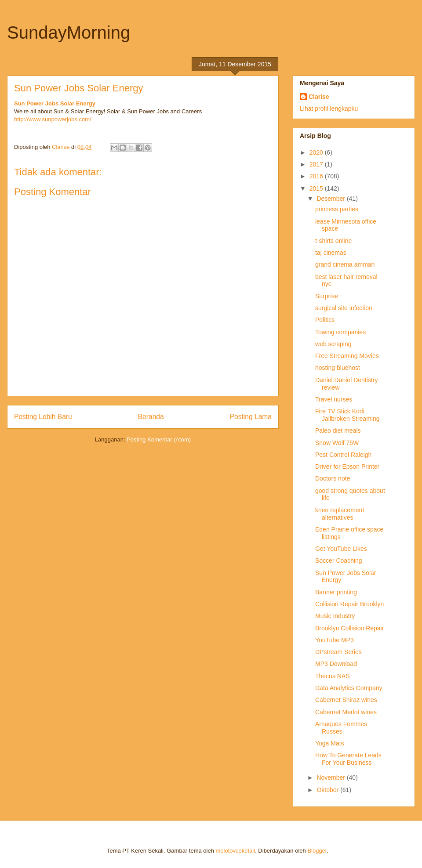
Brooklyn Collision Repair (349, 628)
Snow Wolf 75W (337, 443)
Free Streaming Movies (347, 356)
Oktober (328, 790)
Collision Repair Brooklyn (349, 604)
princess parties (337, 209)
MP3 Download (336, 664)
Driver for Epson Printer (347, 467)
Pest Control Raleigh (343, 455)
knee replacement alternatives (340, 514)
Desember (331, 199)
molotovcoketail (236, 851)
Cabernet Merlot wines (346, 712)
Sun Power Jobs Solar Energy (55, 103)
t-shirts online (333, 241)
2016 (317, 176)
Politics (325, 320)
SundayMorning (69, 33)
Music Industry (335, 616)
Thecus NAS (333, 676)
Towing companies (340, 332)
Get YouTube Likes (341, 549)
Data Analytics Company (349, 688)
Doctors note (333, 478)
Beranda (151, 417)
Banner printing (336, 592)
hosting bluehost (338, 368)
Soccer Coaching (339, 561)
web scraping (333, 344)
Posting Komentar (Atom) (159, 439)
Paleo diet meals (338, 430)
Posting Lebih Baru (43, 417)
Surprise (327, 296)
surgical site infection (344, 308)
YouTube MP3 (335, 640)
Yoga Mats (330, 743)
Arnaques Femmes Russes (341, 728)
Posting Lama (251, 417)
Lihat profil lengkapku (329, 108)
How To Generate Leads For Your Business (348, 759)
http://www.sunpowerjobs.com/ (53, 119)
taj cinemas (331, 253)
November (331, 778)
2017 (317, 164)
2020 (317, 152)
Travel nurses (334, 399)
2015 (317, 188)
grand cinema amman (345, 264)
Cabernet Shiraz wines (346, 700)
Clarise (319, 97)
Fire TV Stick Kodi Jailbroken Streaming (347, 415)
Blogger (317, 851)
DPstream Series (338, 652)
